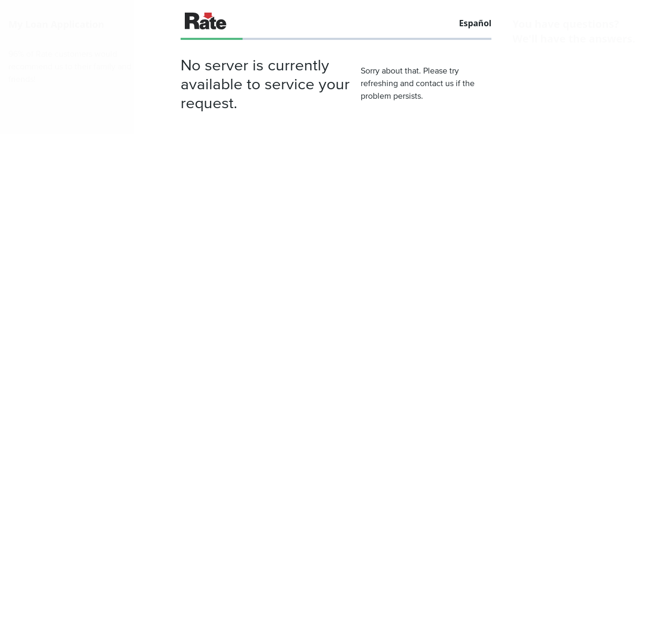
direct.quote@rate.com (580, 101)
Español (475, 23)
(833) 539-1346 (561, 86)
